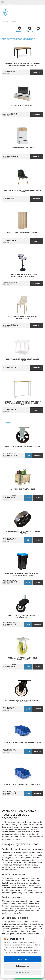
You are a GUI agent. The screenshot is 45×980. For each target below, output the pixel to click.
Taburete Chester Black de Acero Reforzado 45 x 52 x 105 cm (22, 276)
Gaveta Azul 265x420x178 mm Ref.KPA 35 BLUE (23, 743)
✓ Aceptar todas (22, 959)
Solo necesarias (22, 966)
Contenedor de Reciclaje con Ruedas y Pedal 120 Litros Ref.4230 (22, 574)
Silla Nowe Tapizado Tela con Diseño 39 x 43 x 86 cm (23, 191)
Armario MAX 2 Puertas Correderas (23, 232)
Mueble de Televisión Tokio (23, 106)
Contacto (19, 29)
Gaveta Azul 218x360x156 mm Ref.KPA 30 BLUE (23, 785)
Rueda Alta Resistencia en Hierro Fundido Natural (22, 532)
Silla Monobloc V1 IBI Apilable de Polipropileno (23, 318)
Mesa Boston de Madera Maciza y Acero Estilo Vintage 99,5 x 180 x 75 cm (22, 64)
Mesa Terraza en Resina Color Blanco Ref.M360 (22, 360)
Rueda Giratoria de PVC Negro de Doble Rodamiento (22, 701)
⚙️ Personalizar (22, 973)
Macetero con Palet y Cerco (23, 489)
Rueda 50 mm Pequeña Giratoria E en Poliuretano (22, 617)
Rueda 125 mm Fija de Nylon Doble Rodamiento (23, 659)
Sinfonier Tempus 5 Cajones (22, 148)
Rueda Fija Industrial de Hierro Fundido (22, 447)
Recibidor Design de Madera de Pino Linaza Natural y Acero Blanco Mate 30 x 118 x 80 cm (22, 403)
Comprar (37, 72)
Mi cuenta (30, 29)
